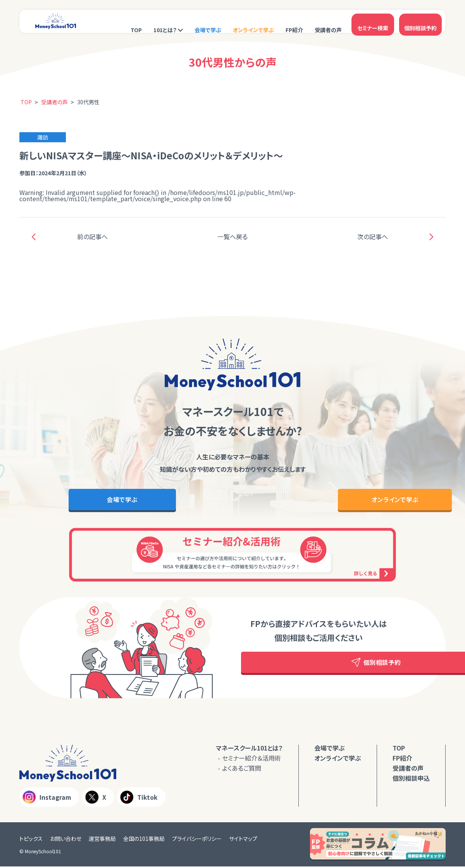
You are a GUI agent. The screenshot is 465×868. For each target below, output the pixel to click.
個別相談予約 (420, 21)
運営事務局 (102, 840)
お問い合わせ (66, 840)
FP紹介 (294, 22)
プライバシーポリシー (197, 840)
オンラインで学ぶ (253, 22)
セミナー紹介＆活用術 (251, 759)
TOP (136, 22)
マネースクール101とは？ (249, 749)
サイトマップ (243, 840)
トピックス (31, 840)
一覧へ (232, 236)
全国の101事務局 (144, 840)
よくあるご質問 (242, 770)
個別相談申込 (411, 780)
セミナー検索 (373, 21)
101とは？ (165, 22)
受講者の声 (328, 22)
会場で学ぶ (208, 22)
